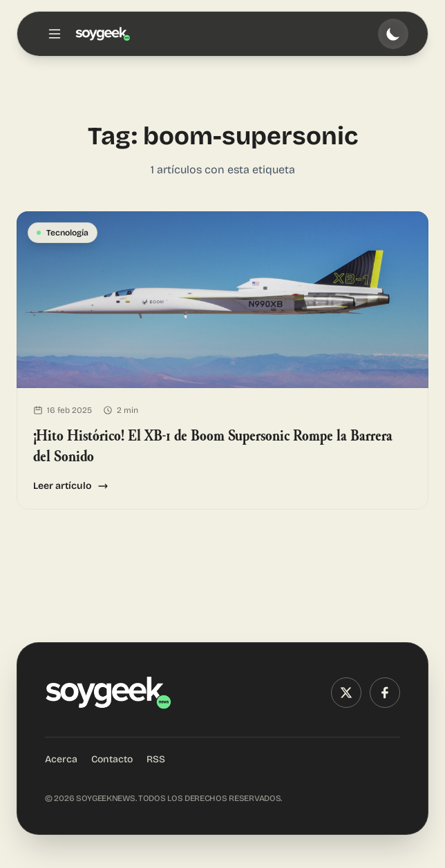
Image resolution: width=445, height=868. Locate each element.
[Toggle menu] (55, 34)
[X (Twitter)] (346, 693)
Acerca (61, 759)
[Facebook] (385, 693)
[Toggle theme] (393, 34)
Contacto (112, 759)
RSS (156, 759)
